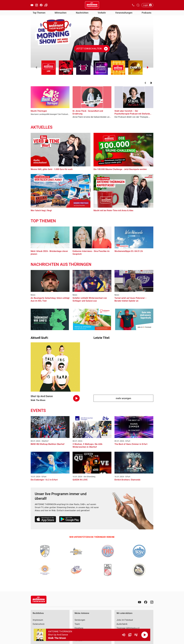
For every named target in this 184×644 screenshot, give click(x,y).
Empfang (79, 628)
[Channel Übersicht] (130, 635)
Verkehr (102, 13)
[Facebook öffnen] (41, 5)
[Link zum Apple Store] (45, 520)
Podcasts (146, 13)
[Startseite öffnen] (92, 5)
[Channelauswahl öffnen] (138, 5)
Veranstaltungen (124, 13)
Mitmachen (61, 13)
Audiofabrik (122, 624)
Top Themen (39, 13)
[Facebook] (146, 602)
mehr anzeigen (123, 398)
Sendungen (80, 620)
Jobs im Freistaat (125, 620)
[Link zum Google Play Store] (70, 520)
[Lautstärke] (124, 635)
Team (77, 624)
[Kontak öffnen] (133, 5)
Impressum (38, 620)
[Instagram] (152, 602)
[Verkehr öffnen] (46, 5)
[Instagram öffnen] (37, 5)
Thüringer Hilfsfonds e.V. (128, 628)
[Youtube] (140, 602)
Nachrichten (82, 13)
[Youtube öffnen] (32, 5)
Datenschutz (39, 624)
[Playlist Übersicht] (136, 635)
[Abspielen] (145, 635)
